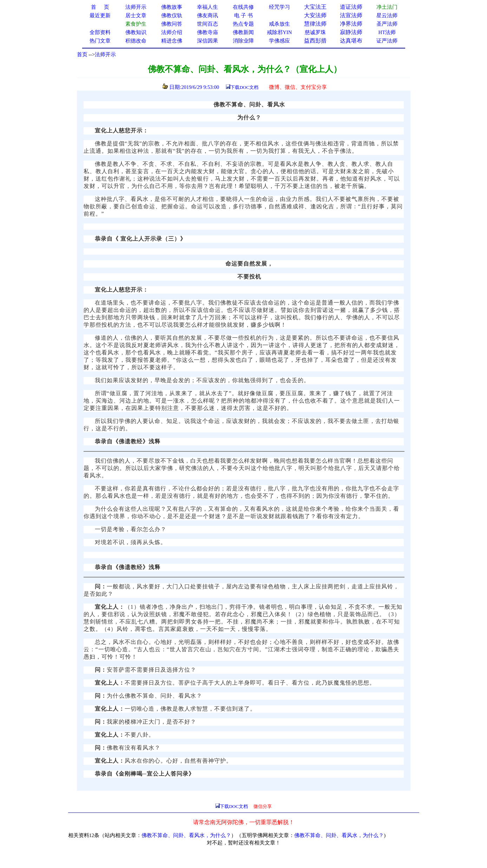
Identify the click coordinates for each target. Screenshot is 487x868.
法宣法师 (351, 15)
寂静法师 (351, 32)
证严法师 (387, 41)
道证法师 (351, 7)
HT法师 (387, 32)
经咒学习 (279, 7)
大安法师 (315, 15)
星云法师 (387, 15)
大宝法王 (315, 7)
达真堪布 (351, 41)
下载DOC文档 (244, 87)
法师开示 (105, 54)
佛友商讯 (208, 15)
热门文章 (100, 41)
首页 (82, 54)
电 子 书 (243, 15)
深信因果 (208, 41)
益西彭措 (315, 41)
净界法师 (351, 24)
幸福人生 (208, 7)
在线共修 (243, 7)
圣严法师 (387, 24)
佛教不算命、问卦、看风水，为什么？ (186, 835)
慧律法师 (315, 24)
